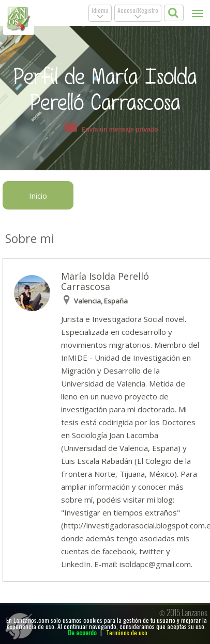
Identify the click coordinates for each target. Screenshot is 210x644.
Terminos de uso (127, 632)
